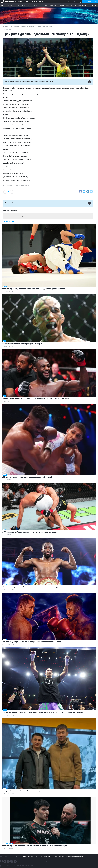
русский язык (90, 2)
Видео (41, 2)
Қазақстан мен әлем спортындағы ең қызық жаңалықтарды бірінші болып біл (48, 82)
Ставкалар (34, 2)
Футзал (36, 5)
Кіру (76, 2)
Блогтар (26, 2)
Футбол (4, 5)
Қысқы (73, 5)
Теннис (18, 5)
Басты (20, 2)
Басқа (62, 5)
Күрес (30, 5)
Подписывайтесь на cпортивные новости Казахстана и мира (48, 203)
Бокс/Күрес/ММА (14, 27)
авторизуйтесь (53, 216)
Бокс (24, 5)
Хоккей (11, 5)
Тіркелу (70, 2)
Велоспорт (44, 5)
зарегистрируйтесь (67, 216)
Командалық (82, 5)
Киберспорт (54, 5)
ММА (68, 5)
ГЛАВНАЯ (6, 27)
